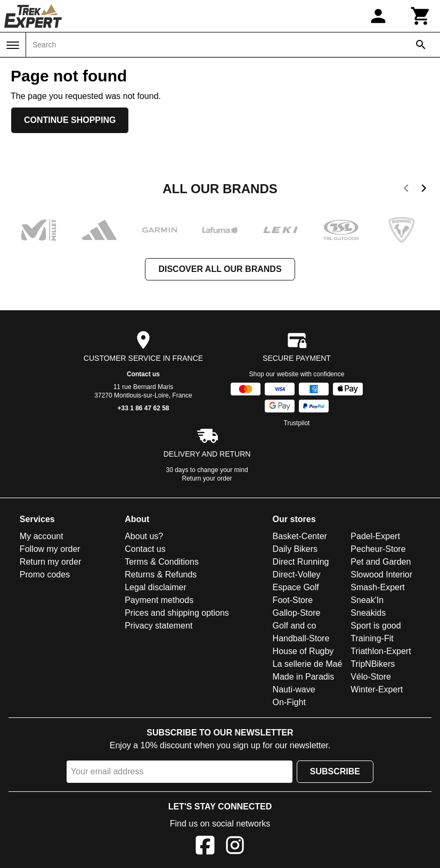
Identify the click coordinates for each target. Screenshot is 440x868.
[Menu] (13, 45)
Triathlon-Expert (381, 651)
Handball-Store (301, 638)
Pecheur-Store (378, 549)
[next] (424, 190)
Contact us (143, 374)
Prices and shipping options (177, 613)
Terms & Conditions (162, 562)
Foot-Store (293, 600)
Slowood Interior (381, 574)
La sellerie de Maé (308, 664)
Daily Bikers (295, 549)
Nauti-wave (294, 689)
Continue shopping (70, 120)
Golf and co (295, 626)
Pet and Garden (381, 562)
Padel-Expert (375, 536)
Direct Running (301, 562)
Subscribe (335, 771)
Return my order (51, 562)
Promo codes (45, 574)
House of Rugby (303, 651)
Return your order (207, 478)
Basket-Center (300, 536)
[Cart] (421, 16)
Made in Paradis (304, 677)
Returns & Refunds (161, 574)
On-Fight (289, 702)
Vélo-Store (371, 677)
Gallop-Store (297, 613)
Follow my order (50, 549)
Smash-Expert (377, 587)
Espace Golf (296, 587)
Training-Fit (372, 638)
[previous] (406, 190)
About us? (144, 536)
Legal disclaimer (156, 587)
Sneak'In (367, 600)
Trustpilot (297, 423)
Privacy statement (158, 626)
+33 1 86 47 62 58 (143, 408)
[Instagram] (235, 847)
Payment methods (159, 600)
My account (42, 536)
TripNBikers (373, 664)
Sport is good (376, 626)
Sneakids (368, 613)
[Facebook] (205, 847)
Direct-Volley (297, 574)
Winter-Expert (377, 689)
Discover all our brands (220, 269)
